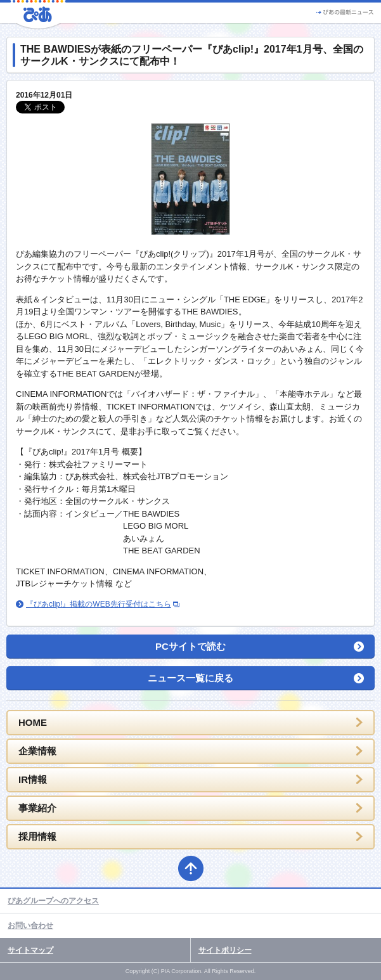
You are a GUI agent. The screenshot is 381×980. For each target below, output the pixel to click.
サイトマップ (30, 950)
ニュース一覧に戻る (190, 678)
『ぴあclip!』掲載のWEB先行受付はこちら (99, 604)
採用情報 (37, 836)
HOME (33, 722)
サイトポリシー (225, 950)
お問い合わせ (30, 925)
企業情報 (37, 751)
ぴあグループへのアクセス (53, 901)
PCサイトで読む (190, 646)
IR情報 (33, 779)
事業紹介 (37, 808)
